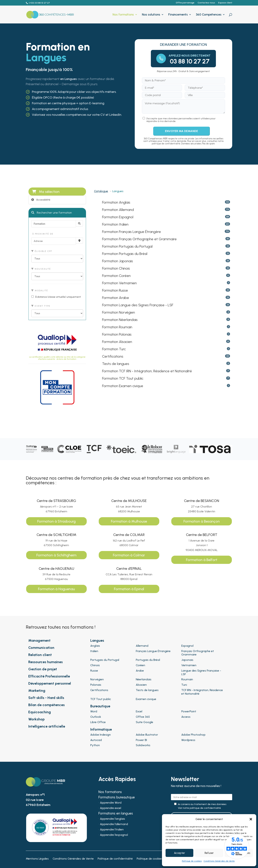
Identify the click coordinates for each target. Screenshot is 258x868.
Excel (139, 711)
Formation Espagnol (118, 217)
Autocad (96, 740)
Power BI (141, 740)
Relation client (40, 655)
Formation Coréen (116, 276)
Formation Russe (115, 290)
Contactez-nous (206, 3)
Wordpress (188, 740)
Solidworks (143, 745)
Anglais (95, 646)
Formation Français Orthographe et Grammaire (139, 239)
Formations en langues (116, 814)
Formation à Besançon (202, 521)
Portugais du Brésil (148, 660)
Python (95, 745)
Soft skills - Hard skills (46, 698)
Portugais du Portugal (105, 660)
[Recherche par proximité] (79, 241)
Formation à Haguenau (56, 589)
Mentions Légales (37, 859)
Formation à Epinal (129, 589)
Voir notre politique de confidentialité (199, 808)
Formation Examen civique (123, 386)
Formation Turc (114, 349)
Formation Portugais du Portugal (127, 246)
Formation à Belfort (202, 560)
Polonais (96, 685)
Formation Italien (115, 224)
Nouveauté (41, 269)
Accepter (179, 853)
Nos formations (123, 15)
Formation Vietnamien (119, 283)
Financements (178, 15)
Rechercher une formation (52, 213)
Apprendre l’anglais (113, 819)
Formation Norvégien (119, 312)
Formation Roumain (117, 327)
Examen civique (146, 699)
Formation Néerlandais (120, 320)
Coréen (140, 665)
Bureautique (100, 706)
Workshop (36, 719)
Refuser (209, 853)
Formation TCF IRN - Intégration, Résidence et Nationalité (147, 371)
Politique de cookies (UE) (153, 859)
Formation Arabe (116, 298)
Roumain (187, 679)
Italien (94, 651)
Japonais (187, 660)
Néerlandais (144, 679)
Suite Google (144, 722)
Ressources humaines (46, 662)
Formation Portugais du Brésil (125, 254)
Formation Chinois (116, 268)
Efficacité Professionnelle (49, 676)
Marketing (37, 691)
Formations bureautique (117, 798)
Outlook (96, 717)
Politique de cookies (192, 861)
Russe (94, 671)
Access (186, 717)
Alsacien (141, 685)
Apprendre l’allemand (114, 824)
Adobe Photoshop (193, 735)
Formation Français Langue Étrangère (132, 232)
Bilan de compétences (46, 705)
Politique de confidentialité (115, 859)
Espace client (225, 3)
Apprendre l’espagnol (114, 835)
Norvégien (97, 679)
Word (94, 711)
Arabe (140, 671)
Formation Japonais (118, 261)
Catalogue (101, 191)
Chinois (95, 665)
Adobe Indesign (101, 735)
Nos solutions (151, 15)
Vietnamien (189, 665)
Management (39, 640)
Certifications (113, 356)
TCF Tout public (101, 699)
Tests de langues (116, 364)
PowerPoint (189, 711)
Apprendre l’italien (112, 830)
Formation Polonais (117, 334)
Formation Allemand (118, 210)
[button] (251, 819)
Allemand (142, 646)
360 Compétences (209, 15)
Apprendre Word (111, 803)
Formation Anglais (116, 202)
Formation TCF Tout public (123, 378)
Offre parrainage (185, 3)
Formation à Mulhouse (129, 521)
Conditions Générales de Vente (219, 861)
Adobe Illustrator (147, 735)
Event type (41, 306)
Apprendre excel (111, 808)
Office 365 (143, 717)
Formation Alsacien (117, 342)
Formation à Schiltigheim (56, 555)
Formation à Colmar (129, 555)
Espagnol (187, 646)
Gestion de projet (43, 669)
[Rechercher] (79, 223)
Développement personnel (50, 683)
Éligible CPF (42, 251)
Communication (41, 648)
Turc (184, 685)
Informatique (101, 729)
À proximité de (42, 234)
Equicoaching (40, 712)
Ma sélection (46, 192)
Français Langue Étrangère (153, 651)
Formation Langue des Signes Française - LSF (138, 305)
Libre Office (98, 722)
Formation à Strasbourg (56, 521)
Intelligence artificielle (47, 726)
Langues (97, 640)
